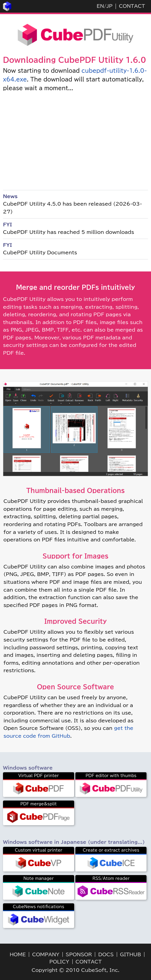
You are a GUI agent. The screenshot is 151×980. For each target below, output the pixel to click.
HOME (18, 954)
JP (109, 6)
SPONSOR (79, 954)
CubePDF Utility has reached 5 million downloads (69, 232)
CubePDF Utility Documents (40, 253)
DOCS (106, 954)
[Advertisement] (75, 141)
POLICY (59, 962)
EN (100, 6)
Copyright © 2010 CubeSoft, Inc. (75, 970)
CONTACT (132, 6)
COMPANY (46, 954)
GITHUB (131, 954)
